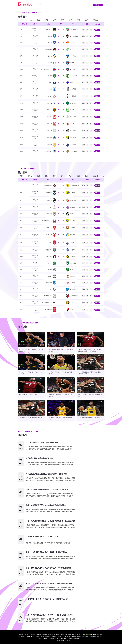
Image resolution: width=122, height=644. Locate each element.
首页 (40, 4)
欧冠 (46, 20)
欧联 (87, 20)
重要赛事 (67, 4)
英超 (22, 20)
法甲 (71, 20)
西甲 (63, 20)
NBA (30, 20)
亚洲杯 (96, 20)
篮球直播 (57, 4)
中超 (38, 20)
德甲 (54, 20)
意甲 (79, 20)
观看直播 (97, 30)
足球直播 (48, 4)
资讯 (75, 4)
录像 (82, 4)
